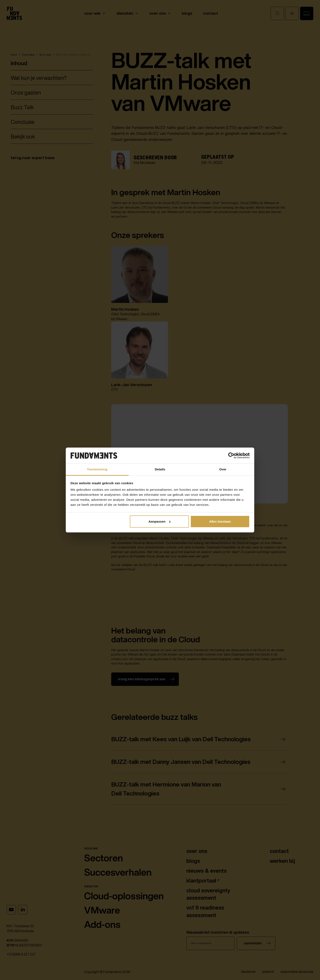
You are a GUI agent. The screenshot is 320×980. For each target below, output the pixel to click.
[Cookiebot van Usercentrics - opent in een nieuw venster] (231, 456)
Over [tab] (223, 469)
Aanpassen (159, 521)
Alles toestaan (220, 521)
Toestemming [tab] (97, 469)
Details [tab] (160, 469)
